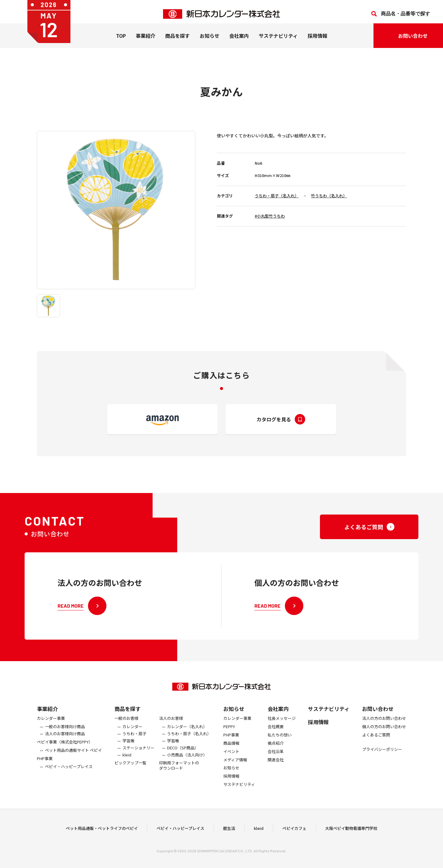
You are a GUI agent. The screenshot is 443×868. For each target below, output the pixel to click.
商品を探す (128, 718)
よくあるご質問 (376, 745)
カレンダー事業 (51, 728)
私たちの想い (280, 745)
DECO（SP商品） (183, 758)
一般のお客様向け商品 (65, 736)
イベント (231, 761)
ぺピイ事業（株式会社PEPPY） (65, 752)
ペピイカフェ (294, 833)
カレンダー (132, 736)
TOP (121, 40)
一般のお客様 (126, 728)
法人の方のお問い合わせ (384, 728)
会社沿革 (276, 761)
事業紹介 (146, 40)
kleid (127, 765)
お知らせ (210, 40)
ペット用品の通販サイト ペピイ (73, 760)
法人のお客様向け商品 (65, 743)
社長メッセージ (282, 728)
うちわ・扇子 (134, 743)
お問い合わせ (378, 718)
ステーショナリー (138, 758)
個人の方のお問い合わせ (384, 736)
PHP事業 (45, 768)
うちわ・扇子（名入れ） (277, 196)
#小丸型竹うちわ (270, 216)
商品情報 (231, 753)
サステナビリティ (278, 40)
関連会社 (276, 769)
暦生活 (229, 833)
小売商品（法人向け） (187, 765)
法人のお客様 (171, 728)
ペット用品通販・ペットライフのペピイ (102, 833)
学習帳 (128, 750)
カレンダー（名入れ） (187, 736)
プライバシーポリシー (382, 759)
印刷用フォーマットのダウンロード (179, 775)
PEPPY (229, 736)
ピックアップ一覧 (130, 773)
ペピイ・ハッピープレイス (69, 777)
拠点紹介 (276, 753)
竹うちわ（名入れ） (329, 196)
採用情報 (317, 40)
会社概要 (276, 736)
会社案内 (239, 40)
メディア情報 (235, 769)
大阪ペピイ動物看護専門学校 (351, 833)
